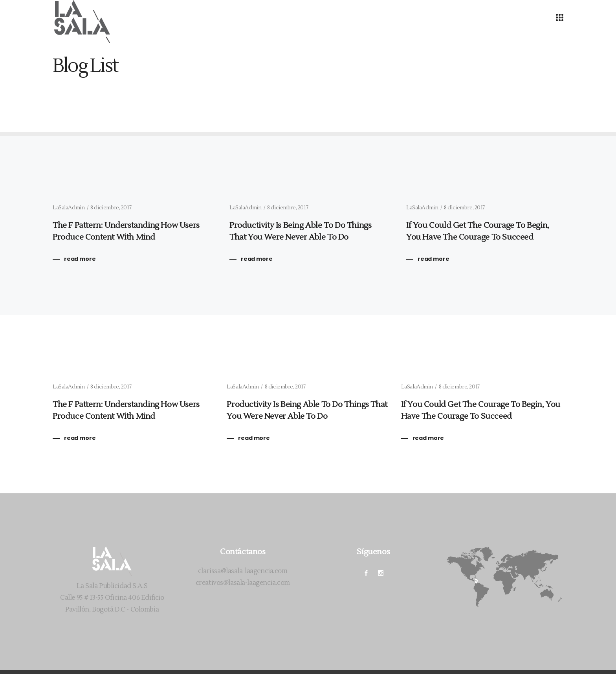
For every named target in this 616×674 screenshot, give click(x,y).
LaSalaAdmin (69, 208)
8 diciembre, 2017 (111, 208)
